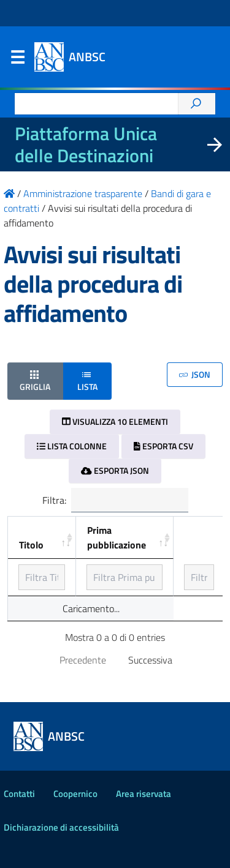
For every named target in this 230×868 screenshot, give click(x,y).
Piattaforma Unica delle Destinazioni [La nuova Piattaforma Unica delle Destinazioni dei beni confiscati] (86, 144)
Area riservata (144, 794)
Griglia (35, 380)
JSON (195, 374)
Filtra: (115, 500)
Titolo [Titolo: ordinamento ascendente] (31, 545)
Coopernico (75, 794)
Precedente (83, 660)
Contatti (19, 794)
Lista (87, 380)
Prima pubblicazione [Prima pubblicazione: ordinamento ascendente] (117, 537)
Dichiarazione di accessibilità (61, 827)
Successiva (150, 660)
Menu (17, 60)
